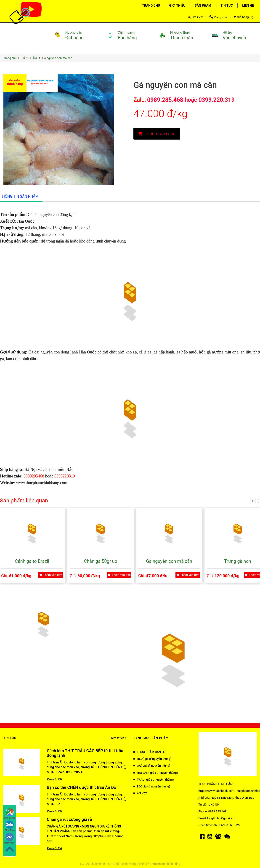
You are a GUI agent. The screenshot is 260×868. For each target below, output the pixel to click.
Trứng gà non (238, 561)
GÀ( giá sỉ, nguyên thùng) (152, 766)
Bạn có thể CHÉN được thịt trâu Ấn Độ (82, 787)
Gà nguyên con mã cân (57, 58)
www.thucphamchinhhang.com (42, 483)
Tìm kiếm (196, 17)
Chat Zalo (10, 826)
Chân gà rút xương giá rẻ (69, 819)
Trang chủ (10, 58)
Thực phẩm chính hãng (121, 864)
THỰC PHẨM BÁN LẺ (149, 752)
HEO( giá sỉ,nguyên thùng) (152, 759)
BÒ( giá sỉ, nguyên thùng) (152, 786)
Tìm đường (10, 814)
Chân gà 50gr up (101, 561)
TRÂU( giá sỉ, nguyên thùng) (154, 780)
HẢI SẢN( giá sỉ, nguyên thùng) (156, 773)
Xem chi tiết (54, 779)
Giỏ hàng (243, 17)
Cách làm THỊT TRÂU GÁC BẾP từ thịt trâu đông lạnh (85, 753)
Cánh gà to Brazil (32, 561)
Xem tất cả (118, 738)
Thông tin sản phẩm (19, 196)
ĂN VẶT (140, 793)
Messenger (10, 838)
